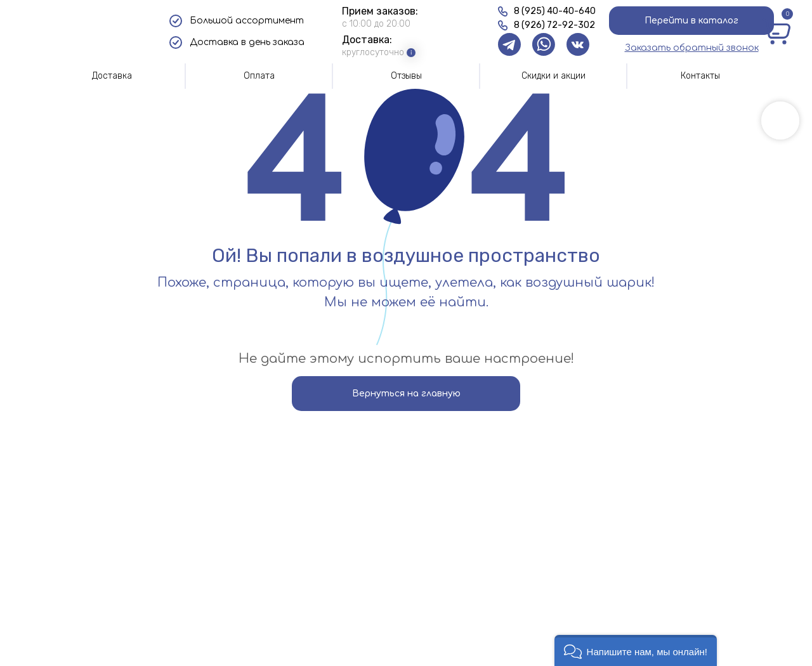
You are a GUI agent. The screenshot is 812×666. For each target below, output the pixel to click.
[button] (692, 48)
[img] (90, 32)
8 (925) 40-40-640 (555, 11)
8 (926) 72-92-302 (554, 25)
